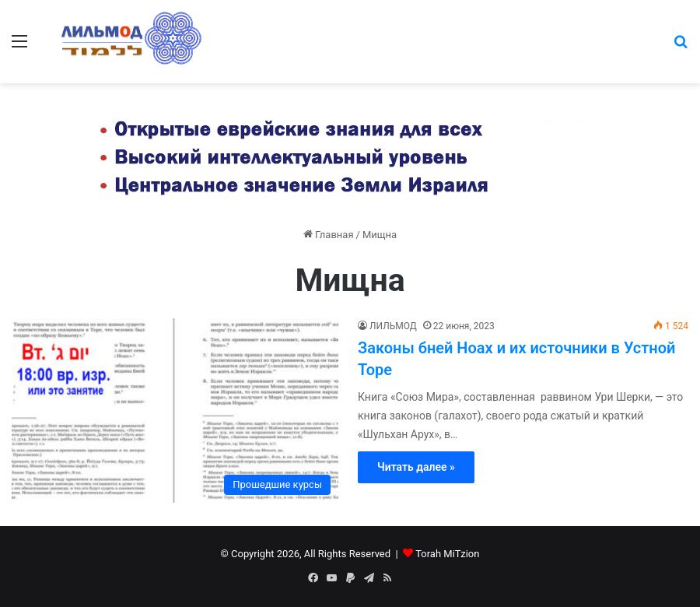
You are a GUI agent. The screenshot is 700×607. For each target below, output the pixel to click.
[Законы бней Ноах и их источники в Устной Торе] (175, 411)
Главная (329, 235)
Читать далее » (416, 467)
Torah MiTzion (447, 554)
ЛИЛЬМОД (393, 326)
